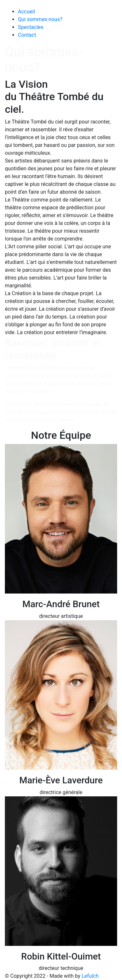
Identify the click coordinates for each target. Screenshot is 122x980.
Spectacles (31, 27)
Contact (27, 35)
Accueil (26, 12)
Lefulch (90, 976)
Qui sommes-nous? (40, 19)
